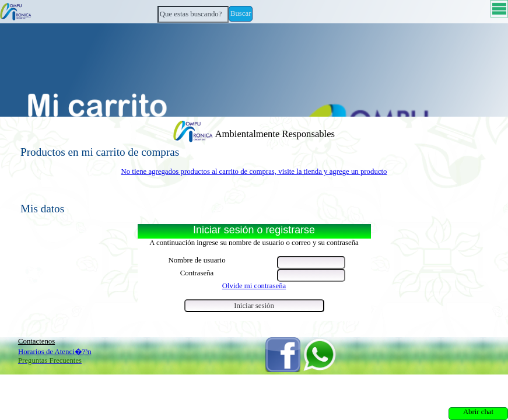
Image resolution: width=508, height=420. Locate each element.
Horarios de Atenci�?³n (55, 352)
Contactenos (36, 341)
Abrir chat (478, 412)
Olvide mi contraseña (254, 286)
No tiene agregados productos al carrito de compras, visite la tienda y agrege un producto (254, 171)
